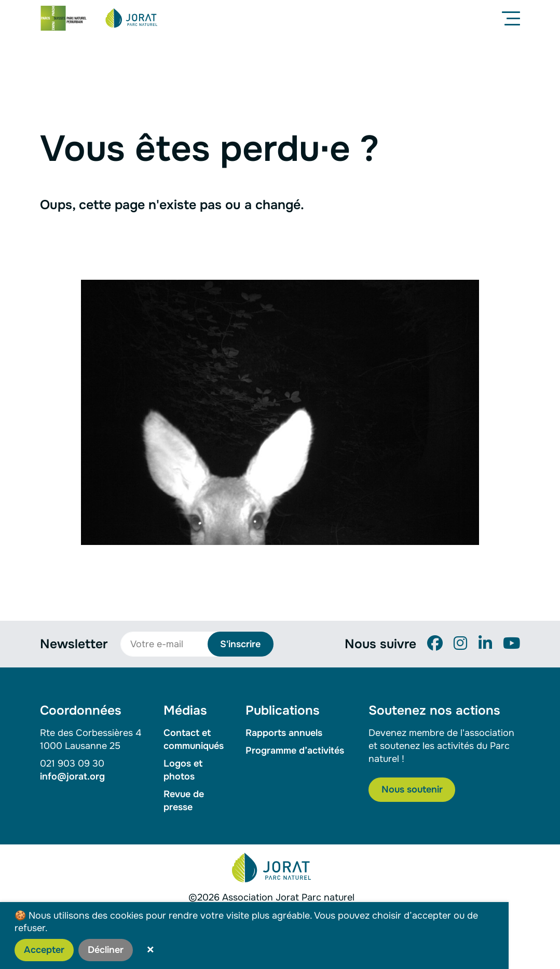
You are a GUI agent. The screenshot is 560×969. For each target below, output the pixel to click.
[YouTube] (511, 644)
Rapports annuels (284, 733)
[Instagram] (460, 644)
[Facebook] (435, 644)
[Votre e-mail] (169, 644)
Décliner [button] (106, 950)
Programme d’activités (295, 750)
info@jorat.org (72, 776)
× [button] (151, 950)
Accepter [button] (44, 950)
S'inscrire (240, 644)
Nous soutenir (412, 789)
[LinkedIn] (485, 644)
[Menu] (513, 18)
